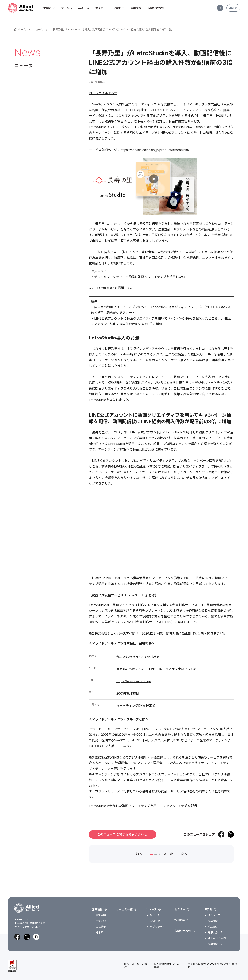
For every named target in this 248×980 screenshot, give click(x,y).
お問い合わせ (156, 8)
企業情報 (48, 8)
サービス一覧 (126, 909)
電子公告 (213, 932)
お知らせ (155, 921)
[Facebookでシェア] (221, 834)
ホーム (20, 29)
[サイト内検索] (220, 8)
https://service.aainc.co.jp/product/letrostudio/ (155, 150)
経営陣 (99, 932)
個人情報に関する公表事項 (166, 966)
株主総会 (213, 927)
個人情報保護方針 (197, 966)
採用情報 (136, 8)
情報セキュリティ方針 (136, 966)
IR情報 (118, 8)
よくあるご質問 (217, 938)
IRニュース (214, 915)
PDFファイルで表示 (103, 93)
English (233, 8)
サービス (66, 8)
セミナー (101, 8)
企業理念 (101, 921)
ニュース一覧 (161, 854)
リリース (155, 915)
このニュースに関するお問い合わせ (124, 834)
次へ (186, 854)
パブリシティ (157, 927)
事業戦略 (101, 915)
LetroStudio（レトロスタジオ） (112, 127)
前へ (137, 854)
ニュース (84, 8)
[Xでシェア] (231, 834)
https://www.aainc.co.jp (134, 681)
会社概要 (101, 927)
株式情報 (213, 921)
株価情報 (213, 944)
